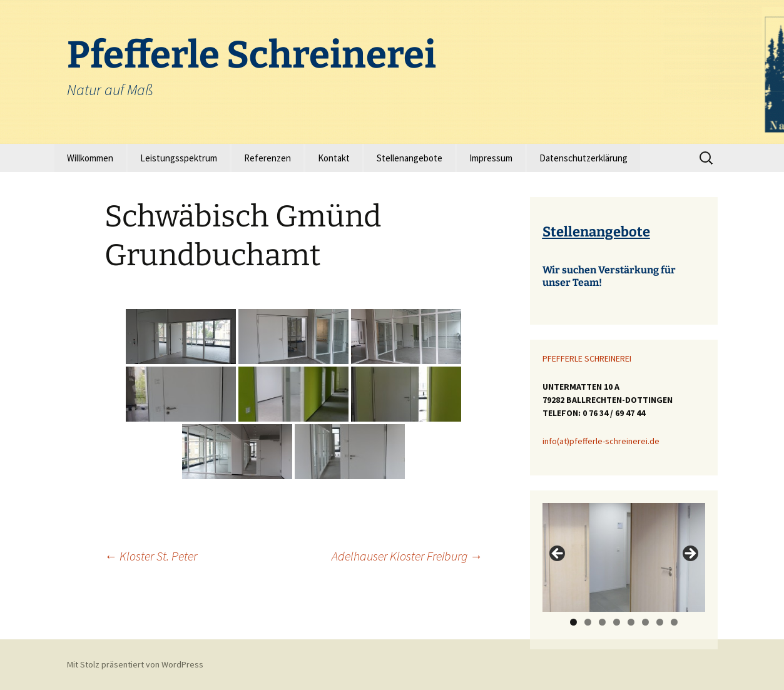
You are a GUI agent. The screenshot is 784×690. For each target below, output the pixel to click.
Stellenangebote (410, 158)
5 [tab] (631, 622)
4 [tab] (617, 622)
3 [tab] (602, 622)
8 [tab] (674, 622)
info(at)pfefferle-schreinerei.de (601, 441)
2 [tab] (588, 622)
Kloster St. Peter (151, 556)
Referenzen (267, 158)
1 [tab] (573, 622)
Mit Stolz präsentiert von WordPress (135, 664)
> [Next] (690, 554)
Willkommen (90, 158)
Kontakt (334, 158)
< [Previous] (558, 554)
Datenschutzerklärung (583, 158)
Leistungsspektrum (179, 158)
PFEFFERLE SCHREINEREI (587, 358)
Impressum (491, 158)
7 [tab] (660, 622)
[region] (624, 557)
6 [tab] (645, 622)
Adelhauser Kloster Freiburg (407, 556)
